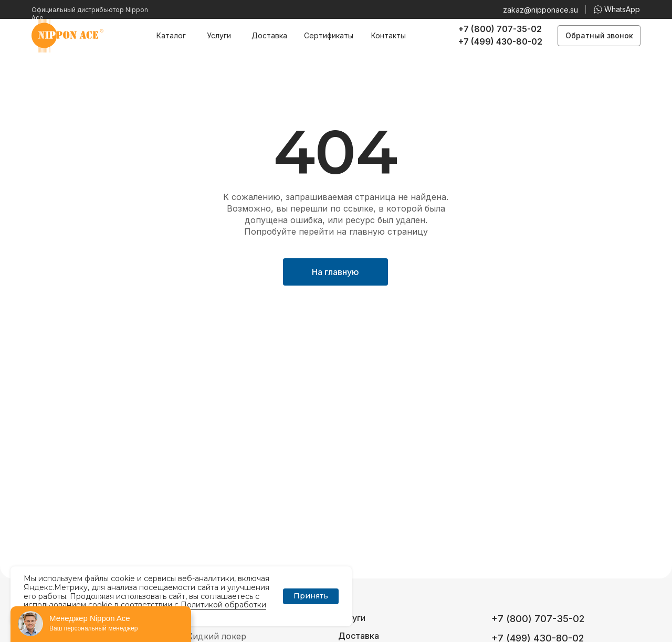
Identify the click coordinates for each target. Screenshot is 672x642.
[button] (599, 36)
